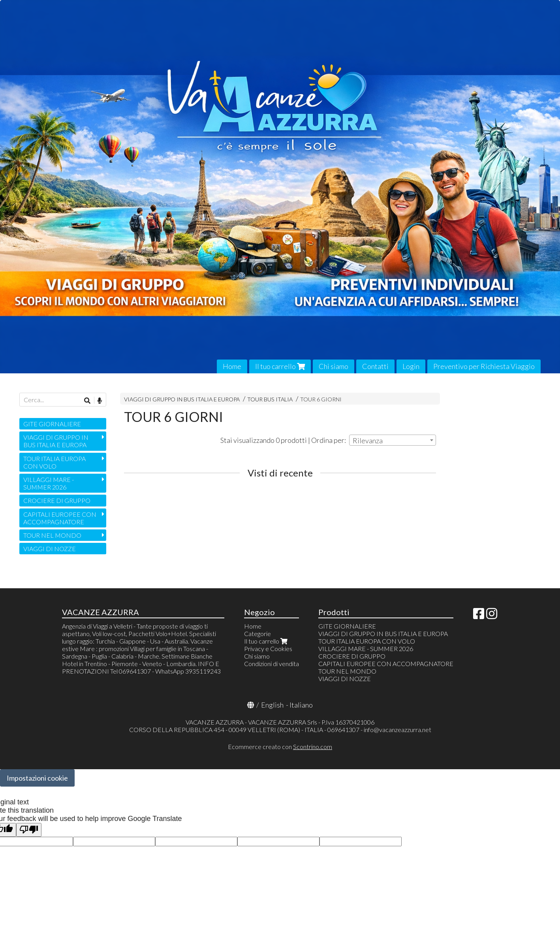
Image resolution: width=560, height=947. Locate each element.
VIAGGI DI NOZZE (50, 549)
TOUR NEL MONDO (52, 535)
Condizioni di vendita (272, 664)
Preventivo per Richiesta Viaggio (484, 366)
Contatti (375, 366)
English (272, 705)
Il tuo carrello (280, 366)
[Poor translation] (29, 830)
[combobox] (393, 440)
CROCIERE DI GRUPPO (57, 500)
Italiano (301, 705)
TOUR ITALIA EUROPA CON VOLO (54, 462)
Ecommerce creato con (280, 746)
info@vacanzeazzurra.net (397, 730)
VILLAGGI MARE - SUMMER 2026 (49, 483)
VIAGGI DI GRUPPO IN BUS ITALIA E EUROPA (182, 399)
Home (232, 366)
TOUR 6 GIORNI (321, 399)
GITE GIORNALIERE (52, 424)
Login (411, 366)
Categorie (257, 634)
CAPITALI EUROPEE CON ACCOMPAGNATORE (60, 518)
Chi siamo (334, 366)
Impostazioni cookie (37, 778)
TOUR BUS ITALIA (270, 399)
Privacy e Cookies (268, 649)
